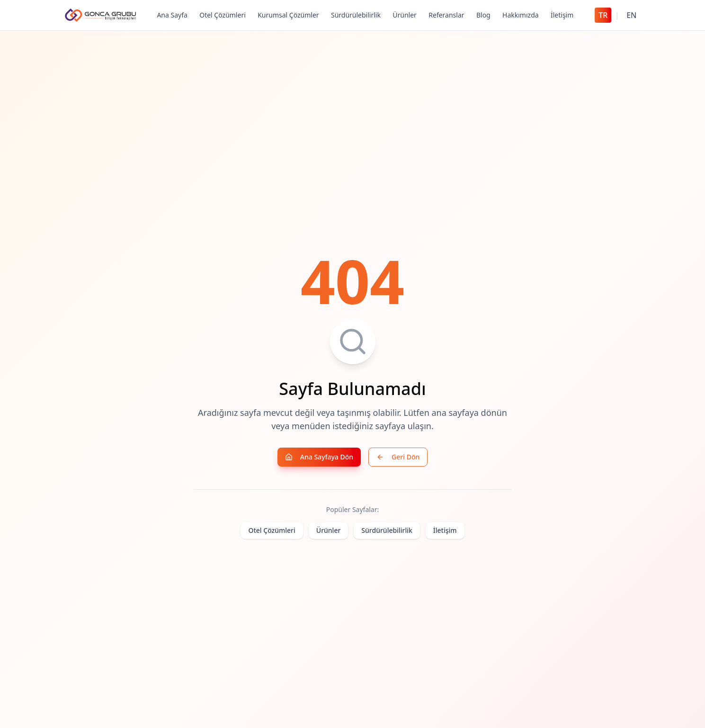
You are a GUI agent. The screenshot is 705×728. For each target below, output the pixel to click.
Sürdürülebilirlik (356, 15)
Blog (483, 15)
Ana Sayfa (172, 15)
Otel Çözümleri (223, 15)
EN (631, 15)
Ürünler (405, 15)
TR (603, 15)
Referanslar (446, 15)
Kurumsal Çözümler (288, 15)
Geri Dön (398, 457)
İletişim (562, 15)
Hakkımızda (521, 15)
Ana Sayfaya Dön (319, 457)
